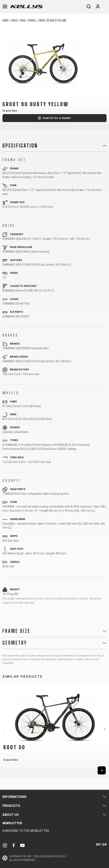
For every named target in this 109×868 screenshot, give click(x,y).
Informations (14, 797)
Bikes (14, 20)
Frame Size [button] (16, 631)
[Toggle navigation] (5, 7)
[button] (4, 729)
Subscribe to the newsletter (26, 831)
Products (11, 806)
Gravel (32, 20)
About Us (11, 815)
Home (6, 20)
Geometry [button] (15, 643)
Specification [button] (20, 146)
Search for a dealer (57, 118)
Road (23, 20)
